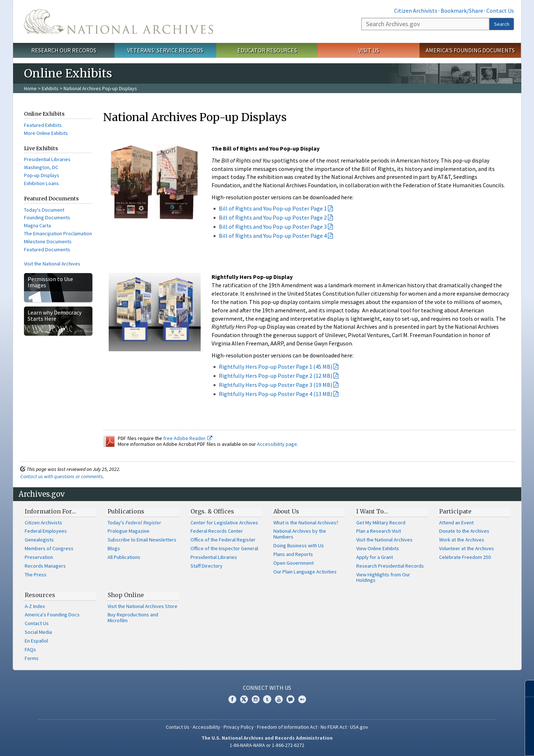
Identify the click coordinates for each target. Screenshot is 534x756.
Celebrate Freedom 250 (465, 557)
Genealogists (39, 540)
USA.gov (359, 727)
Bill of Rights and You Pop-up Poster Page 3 (273, 227)
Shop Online (126, 595)
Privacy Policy (239, 727)
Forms (32, 658)
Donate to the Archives (464, 531)
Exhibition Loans (41, 183)
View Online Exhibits (378, 548)
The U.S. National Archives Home (119, 21)
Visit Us (369, 50)
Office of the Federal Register (223, 540)
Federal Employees (46, 531)
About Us (286, 511)
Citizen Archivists (416, 11)
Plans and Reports (293, 554)
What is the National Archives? (306, 523)
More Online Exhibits (46, 133)
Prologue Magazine (129, 531)
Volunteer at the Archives (467, 548)
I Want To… (372, 511)
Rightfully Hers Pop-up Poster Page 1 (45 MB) (276, 367)
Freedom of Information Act (287, 727)
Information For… (50, 511)
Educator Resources (267, 50)
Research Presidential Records (390, 566)
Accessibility (206, 727)
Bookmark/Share (462, 11)
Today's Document (44, 210)
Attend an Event (456, 523)
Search (502, 24)
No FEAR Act (334, 727)
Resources (40, 595)
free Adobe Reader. (188, 438)
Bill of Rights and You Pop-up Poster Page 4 (273, 236)
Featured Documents (47, 249)
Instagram (256, 699)
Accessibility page (277, 444)
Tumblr (267, 699)
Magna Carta (37, 225)
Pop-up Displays (42, 175)
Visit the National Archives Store (142, 606)
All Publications (124, 557)
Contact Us (500, 11)
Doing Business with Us (299, 545)
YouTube (279, 699)
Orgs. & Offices (212, 511)
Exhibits (50, 88)
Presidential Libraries (47, 159)
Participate (455, 511)
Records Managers (45, 566)
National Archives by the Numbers (300, 534)
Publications (126, 511)
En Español (36, 641)
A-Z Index (35, 606)
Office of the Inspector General (224, 548)
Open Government (294, 563)
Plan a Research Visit (379, 531)
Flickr (302, 699)
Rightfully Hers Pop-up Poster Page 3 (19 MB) (276, 385)
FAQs (30, 649)
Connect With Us (267, 688)
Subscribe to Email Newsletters (142, 540)
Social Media (38, 632)
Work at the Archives (462, 540)
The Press (36, 575)
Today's (134, 523)
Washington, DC (41, 167)
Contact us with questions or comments (62, 476)
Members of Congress (49, 548)
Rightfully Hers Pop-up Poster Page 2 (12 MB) (276, 376)
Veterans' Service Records (165, 50)
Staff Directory (206, 566)
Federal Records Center (217, 531)
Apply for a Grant (375, 557)
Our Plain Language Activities (305, 572)
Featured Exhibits (43, 125)
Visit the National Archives (52, 264)
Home (30, 88)
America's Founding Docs (52, 615)
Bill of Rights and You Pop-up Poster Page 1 (273, 208)
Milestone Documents (48, 241)
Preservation (39, 557)
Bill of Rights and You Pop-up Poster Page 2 (273, 217)
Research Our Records (64, 50)
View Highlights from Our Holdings (383, 577)
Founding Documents (47, 217)
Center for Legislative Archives (224, 523)
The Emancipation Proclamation (58, 233)
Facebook (232, 699)
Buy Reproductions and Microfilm (133, 617)
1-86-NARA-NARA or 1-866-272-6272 (267, 745)
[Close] (525, 689)
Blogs (114, 548)
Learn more (475, 743)
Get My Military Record (381, 523)
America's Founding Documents (470, 50)
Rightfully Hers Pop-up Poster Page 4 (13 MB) (276, 394)
